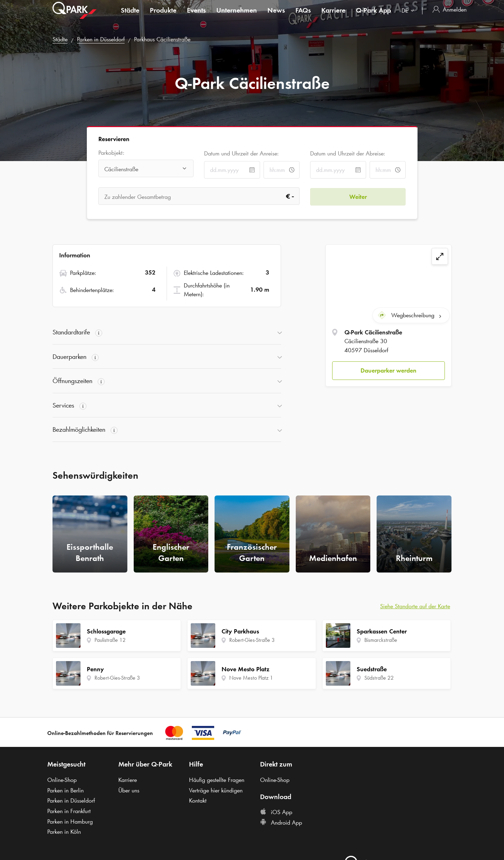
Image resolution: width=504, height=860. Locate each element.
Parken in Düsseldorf (101, 39)
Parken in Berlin (65, 790)
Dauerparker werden (388, 370)
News (276, 15)
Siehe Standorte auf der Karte (415, 606)
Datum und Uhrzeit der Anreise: (241, 153)
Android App (281, 823)
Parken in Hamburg (70, 821)
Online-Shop (62, 780)
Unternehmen (237, 15)
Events (196, 15)
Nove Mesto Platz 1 (251, 678)
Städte (130, 15)
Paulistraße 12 (110, 640)
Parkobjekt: (111, 153)
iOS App (276, 812)
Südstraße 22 (379, 678)
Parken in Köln (64, 832)
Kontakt (198, 800)
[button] (388, 371)
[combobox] (409, 17)
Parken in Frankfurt (69, 811)
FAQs (303, 15)
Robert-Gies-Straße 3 (117, 678)
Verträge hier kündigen (216, 790)
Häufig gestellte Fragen (217, 780)
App (373, 15)
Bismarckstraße (381, 640)
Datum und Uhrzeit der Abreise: (348, 153)
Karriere (333, 15)
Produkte (163, 15)
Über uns (129, 790)
